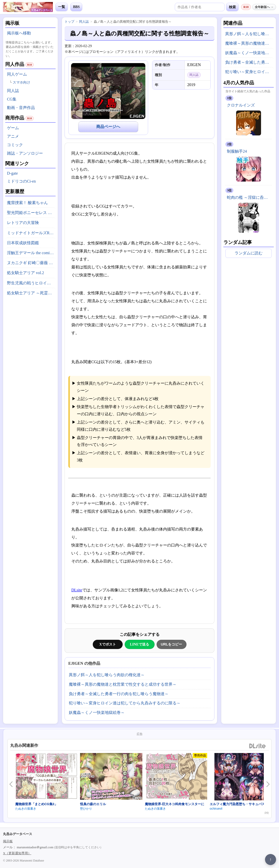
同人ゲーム (17, 74)
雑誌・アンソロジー (25, 153)
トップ (69, 22)
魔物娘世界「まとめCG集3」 (36, 804)
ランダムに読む (249, 253)
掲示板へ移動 (19, 33)
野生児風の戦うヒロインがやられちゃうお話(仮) (31, 283)
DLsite (77, 590)
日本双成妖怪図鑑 (23, 243)
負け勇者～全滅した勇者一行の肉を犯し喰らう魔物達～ (119, 694)
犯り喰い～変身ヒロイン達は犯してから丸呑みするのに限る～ (125, 703)
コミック (15, 145)
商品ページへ (108, 127)
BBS (76, 7)
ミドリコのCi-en (21, 181)
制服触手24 (237, 151)
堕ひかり (86, 809)
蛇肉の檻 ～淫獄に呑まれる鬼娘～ (249, 197)
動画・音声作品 (21, 108)
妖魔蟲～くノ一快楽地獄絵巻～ (97, 712)
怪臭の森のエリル (93, 804)
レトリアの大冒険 (23, 223)
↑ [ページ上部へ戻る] (271, 860)
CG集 (12, 99)
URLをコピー (172, 644)
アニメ (13, 136)
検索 (232, 7)
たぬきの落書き (26, 809)
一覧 (62, 7)
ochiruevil (216, 809)
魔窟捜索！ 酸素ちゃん (27, 203)
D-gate (12, 173)
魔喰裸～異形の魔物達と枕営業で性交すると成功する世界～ (123, 684)
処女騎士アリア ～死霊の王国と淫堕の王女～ (31, 293)
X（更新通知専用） (17, 853)
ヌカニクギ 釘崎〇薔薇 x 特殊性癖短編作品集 (31, 263)
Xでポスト (107, 644)
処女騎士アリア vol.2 (25, 273)
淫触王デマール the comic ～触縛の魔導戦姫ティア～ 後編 (31, 253)
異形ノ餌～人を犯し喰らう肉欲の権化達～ (107, 675)
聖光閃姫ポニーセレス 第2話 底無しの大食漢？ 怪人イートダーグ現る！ (31, 213)
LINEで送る (139, 644)
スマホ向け (21, 82)
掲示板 (8, 841)
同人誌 (13, 91)
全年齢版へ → (264, 7)
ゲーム (13, 128)
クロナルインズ (241, 105)
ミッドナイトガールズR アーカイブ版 (31, 233)
